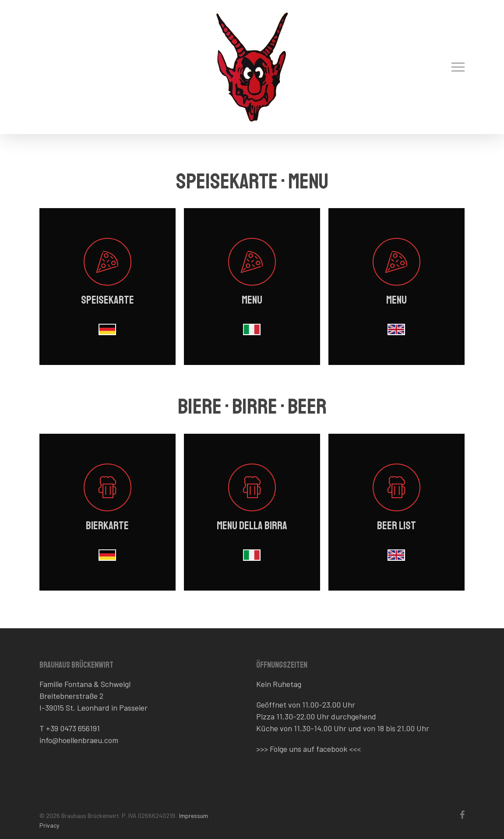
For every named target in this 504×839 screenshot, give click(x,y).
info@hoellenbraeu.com (79, 740)
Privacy (49, 825)
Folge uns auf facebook (308, 749)
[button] (458, 67)
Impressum (194, 816)
